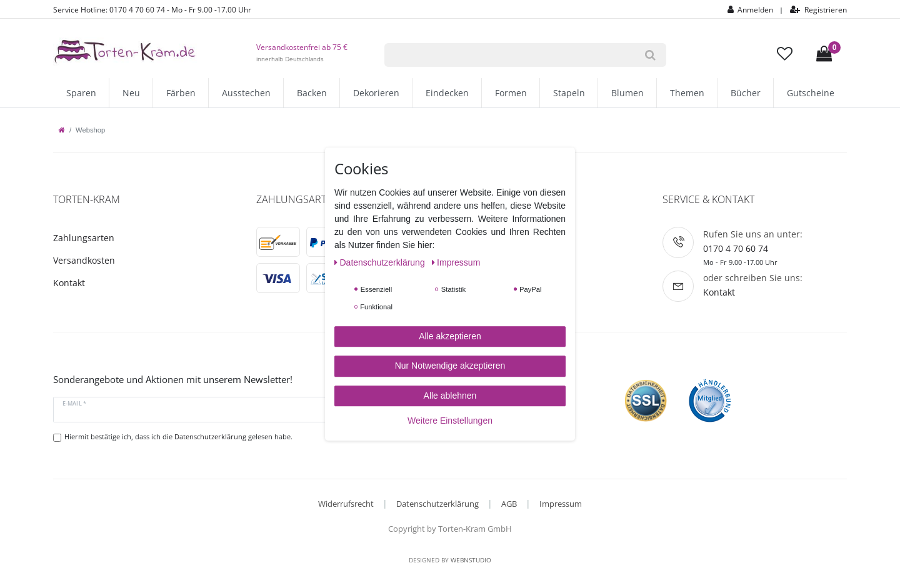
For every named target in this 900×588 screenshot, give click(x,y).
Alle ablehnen (450, 396)
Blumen (627, 93)
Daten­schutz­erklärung (381, 262)
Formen (511, 93)
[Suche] (650, 55)
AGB (509, 504)
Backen (312, 93)
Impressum (561, 504)
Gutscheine (811, 93)
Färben (181, 93)
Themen (687, 93)
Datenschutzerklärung (437, 504)
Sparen (81, 93)
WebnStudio (471, 560)
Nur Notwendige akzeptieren (450, 366)
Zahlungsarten (84, 238)
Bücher (746, 93)
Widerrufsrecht (346, 504)
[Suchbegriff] (509, 55)
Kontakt (69, 283)
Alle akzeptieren (450, 336)
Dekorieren (376, 93)
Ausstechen (246, 93)
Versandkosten (84, 260)
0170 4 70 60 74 (736, 248)
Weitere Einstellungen (450, 421)
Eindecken (447, 93)
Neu (131, 93)
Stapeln (569, 93)
